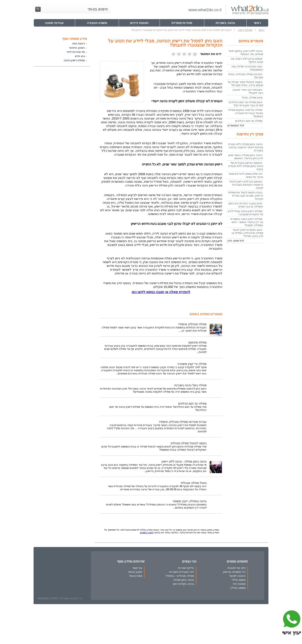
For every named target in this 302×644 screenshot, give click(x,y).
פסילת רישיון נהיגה (74, 60)
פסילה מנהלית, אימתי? (192, 324)
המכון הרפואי (77, 48)
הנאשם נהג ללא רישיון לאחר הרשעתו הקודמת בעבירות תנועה (246, 185)
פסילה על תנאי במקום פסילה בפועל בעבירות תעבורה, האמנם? (246, 113)
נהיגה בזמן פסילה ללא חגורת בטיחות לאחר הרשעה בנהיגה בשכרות (246, 147)
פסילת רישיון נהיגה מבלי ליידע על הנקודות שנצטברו (245, 213)
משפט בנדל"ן (238, 588)
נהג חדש (80, 56)
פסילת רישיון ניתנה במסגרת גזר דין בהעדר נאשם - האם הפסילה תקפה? (247, 222)
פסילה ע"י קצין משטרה (192, 364)
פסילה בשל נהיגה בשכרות (190, 385)
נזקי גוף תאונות (237, 568)
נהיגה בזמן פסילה (184, 580)
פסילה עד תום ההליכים (192, 404)
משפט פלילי (239, 580)
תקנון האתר (135, 572)
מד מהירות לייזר (76, 52)
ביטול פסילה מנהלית (194, 483)
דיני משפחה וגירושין (234, 572)
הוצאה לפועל (238, 576)
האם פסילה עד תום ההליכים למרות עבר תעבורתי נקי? (246, 104)
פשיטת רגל (239, 584)
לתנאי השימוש (147, 533)
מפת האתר (136, 576)
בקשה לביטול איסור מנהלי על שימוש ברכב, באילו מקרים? (245, 84)
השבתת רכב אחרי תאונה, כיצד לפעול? (248, 91)
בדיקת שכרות (186, 568)
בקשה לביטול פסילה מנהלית (189, 443)
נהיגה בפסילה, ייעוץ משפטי (190, 501)
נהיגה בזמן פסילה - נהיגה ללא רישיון (184, 462)
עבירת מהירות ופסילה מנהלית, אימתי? (183, 422)
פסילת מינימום (197, 343)
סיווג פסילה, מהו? (252, 98)
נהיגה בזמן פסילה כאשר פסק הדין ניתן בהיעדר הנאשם (246, 157)
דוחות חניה (78, 44)
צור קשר (137, 568)
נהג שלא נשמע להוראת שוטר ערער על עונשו (246, 175)
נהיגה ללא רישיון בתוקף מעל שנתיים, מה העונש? (246, 52)
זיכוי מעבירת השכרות (182, 572)
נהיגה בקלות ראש (184, 584)
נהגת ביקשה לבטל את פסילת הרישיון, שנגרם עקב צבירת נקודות (246, 196)
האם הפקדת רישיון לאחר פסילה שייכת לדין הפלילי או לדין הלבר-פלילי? (247, 233)
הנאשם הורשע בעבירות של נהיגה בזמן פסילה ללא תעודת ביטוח (246, 166)
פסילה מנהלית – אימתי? (180, 576)
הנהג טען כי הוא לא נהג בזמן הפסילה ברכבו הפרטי (246, 205)
